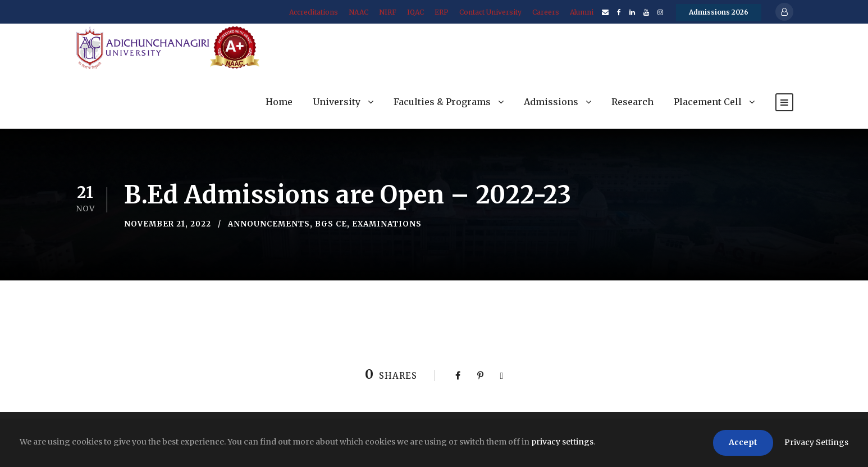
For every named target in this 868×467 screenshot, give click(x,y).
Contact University (490, 12)
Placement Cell (708, 102)
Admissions (551, 102)
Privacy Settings (816, 442)
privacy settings (562, 442)
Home (279, 102)
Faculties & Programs (442, 102)
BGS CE (331, 224)
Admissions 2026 (719, 12)
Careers (546, 12)
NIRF (388, 12)
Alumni (582, 12)
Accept (743, 442)
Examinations (387, 224)
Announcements (269, 224)
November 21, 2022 (168, 224)
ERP (442, 12)
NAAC (358, 12)
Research (632, 102)
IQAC (415, 12)
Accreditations (314, 12)
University (337, 102)
